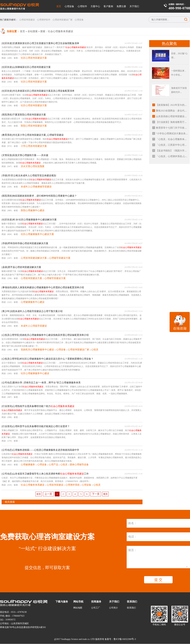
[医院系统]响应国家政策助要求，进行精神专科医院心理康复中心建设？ (39, 196)
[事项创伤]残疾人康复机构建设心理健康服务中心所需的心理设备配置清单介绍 (43, 287)
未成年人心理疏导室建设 (34, 326)
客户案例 (108, 6)
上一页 (48, 494)
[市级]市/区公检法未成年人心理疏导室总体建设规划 (29, 176)
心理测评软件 (44, 20)
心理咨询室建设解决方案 (34, 258)
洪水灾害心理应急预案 (33, 166)
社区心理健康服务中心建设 (35, 373)
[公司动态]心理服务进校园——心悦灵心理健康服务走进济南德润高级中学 (40, 450)
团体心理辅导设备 (79, 465)
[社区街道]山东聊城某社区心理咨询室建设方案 (26, 67)
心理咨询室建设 (27, 20)
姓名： (133, 523)
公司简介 (114, 608)
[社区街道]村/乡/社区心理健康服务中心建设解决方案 (29, 220)
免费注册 (121, 6)
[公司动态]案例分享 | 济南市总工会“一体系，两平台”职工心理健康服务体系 (41, 383)
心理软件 (82, 6)
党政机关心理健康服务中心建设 (37, 350)
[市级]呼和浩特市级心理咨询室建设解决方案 (25, 243)
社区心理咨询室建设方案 (34, 58)
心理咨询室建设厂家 (63, 20)
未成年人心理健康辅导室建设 (36, 187)
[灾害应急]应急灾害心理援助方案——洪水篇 (25, 155)
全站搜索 (33, 31)
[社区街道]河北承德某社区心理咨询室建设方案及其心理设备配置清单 (38, 91)
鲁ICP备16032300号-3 (125, 639)
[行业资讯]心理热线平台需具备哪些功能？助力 (38, 406)
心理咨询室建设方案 (31, 278)
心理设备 (69, 6)
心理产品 (54, 465)
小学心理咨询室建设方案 (34, 146)
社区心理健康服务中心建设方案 (37, 234)
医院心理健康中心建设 (33, 210)
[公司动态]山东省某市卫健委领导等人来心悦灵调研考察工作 (45, 474)
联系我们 (131, 608)
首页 (59, 6)
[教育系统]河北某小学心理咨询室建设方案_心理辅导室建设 (33, 135)
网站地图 (78, 608)
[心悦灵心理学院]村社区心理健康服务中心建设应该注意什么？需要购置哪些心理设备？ (47, 359)
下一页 (96, 494)
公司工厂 (96, 608)
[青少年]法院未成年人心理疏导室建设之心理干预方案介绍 (32, 311)
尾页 (105, 494)
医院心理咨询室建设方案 (34, 126)
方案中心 (95, 6)
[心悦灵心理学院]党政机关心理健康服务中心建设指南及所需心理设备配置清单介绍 (45, 335)
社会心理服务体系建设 (33, 485)
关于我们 (134, 6)
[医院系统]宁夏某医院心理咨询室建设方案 (24, 115)
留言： (133, 550)
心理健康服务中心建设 (33, 302)
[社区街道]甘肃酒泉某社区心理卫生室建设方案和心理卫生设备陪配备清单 (40, 43)
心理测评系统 (73, 485)
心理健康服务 (28, 465)
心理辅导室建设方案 (60, 258)
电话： (133, 537)
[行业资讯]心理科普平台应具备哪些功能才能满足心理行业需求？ (36, 426)
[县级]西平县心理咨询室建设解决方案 (21, 267)
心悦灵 (95, 350)
